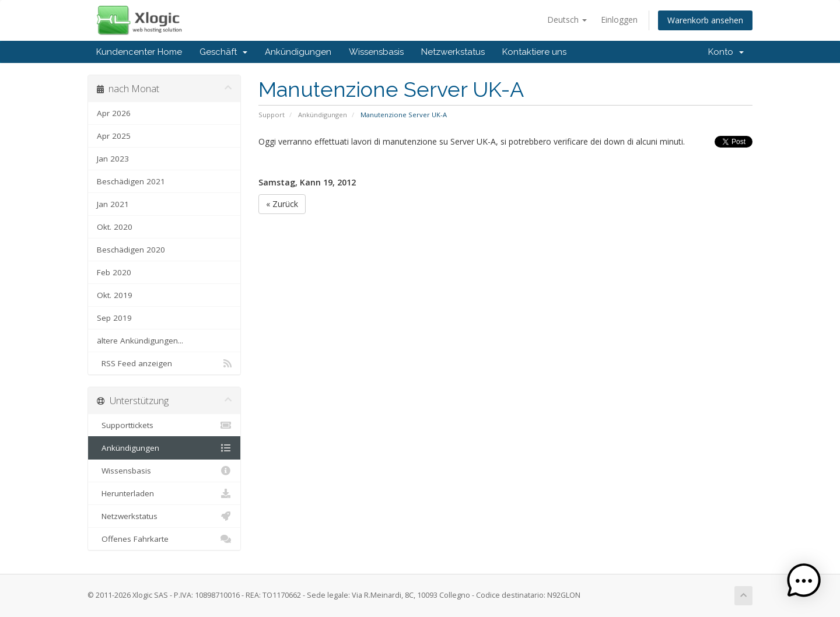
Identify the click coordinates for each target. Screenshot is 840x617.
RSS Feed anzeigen (164, 363)
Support (272, 115)
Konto (726, 52)
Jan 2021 (113, 204)
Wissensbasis (376, 52)
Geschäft (223, 52)
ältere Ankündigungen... (140, 341)
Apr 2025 (114, 136)
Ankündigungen (298, 52)
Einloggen (619, 20)
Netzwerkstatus (453, 52)
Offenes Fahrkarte (164, 539)
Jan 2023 (113, 159)
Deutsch (567, 20)
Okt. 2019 (115, 295)
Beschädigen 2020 (131, 250)
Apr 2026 (114, 113)
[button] (804, 581)
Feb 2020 (114, 272)
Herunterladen (164, 493)
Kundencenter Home (139, 52)
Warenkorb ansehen (705, 20)
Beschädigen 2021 (131, 181)
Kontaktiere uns (534, 52)
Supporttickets (164, 425)
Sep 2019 (114, 318)
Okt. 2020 (115, 227)
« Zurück (282, 204)
